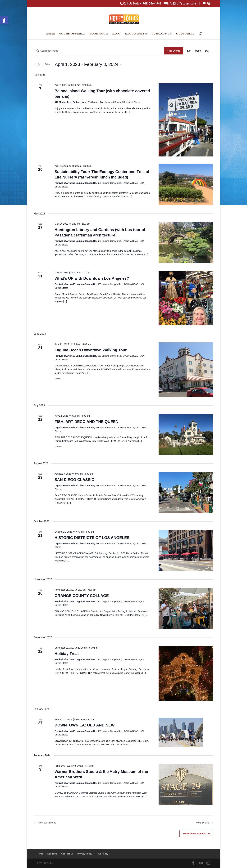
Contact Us (162, 34)
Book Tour (99, 34)
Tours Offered (72, 34)
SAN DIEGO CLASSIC (74, 480)
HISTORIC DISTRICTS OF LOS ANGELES (92, 538)
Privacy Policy (85, 854)
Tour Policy (102, 854)
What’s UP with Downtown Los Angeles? (92, 278)
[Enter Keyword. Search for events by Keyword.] (99, 51)
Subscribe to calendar (195, 834)
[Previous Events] (35, 65)
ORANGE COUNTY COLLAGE (82, 596)
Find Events (174, 51)
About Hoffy (136, 34)
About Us (52, 854)
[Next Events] (39, 65)
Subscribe (185, 34)
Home (50, 34)
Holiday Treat (67, 654)
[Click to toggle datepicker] (88, 64)
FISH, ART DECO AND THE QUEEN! (87, 422)
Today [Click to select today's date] (47, 64)
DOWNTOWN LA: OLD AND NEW (85, 725)
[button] (4, 20)
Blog (116, 34)
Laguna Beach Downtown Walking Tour (91, 350)
